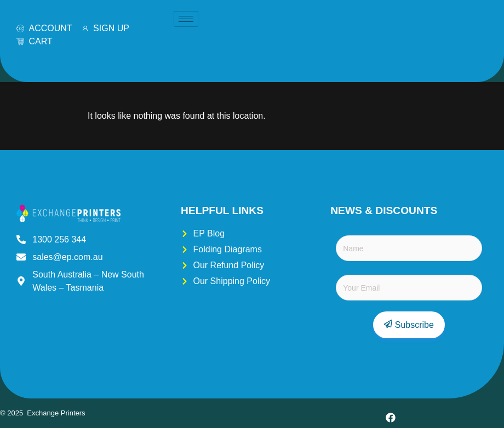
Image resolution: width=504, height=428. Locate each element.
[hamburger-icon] (186, 19)
